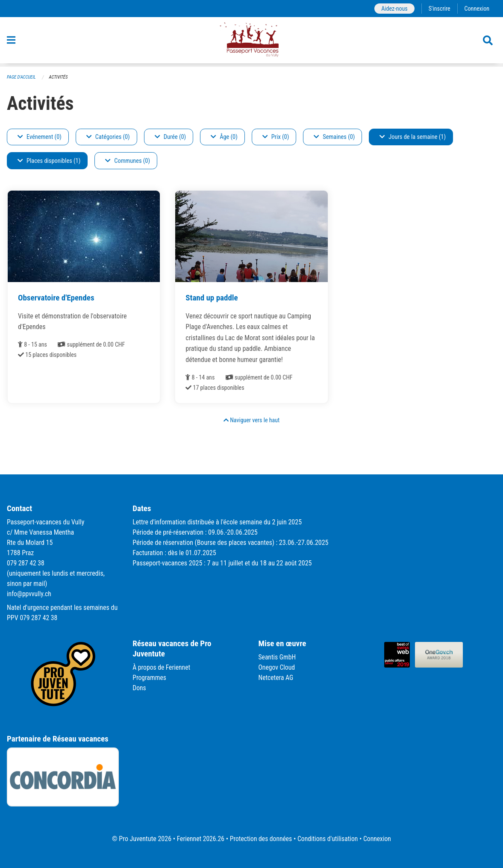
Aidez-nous (393, 8)
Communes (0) (128, 161)
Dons (139, 688)
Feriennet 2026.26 (199, 839)
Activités (60, 77)
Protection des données (260, 839)
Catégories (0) (108, 137)
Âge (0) (224, 137)
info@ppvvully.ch (29, 594)
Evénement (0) (40, 137)
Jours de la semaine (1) (413, 137)
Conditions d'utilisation (329, 839)
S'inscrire (438, 8)
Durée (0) (170, 137)
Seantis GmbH (278, 657)
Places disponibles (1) (49, 161)
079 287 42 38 (26, 563)
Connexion (477, 8)
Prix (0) (276, 137)
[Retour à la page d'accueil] (251, 42)
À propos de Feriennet (162, 667)
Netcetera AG (277, 678)
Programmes (150, 678)
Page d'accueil (22, 77)
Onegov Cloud (277, 667)
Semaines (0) (334, 137)
